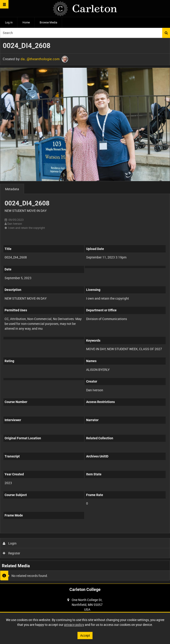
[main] (85, 311)
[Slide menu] (4, 4)
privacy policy (74, 625)
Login (10, 543)
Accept (85, 635)
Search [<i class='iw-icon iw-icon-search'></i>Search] (166, 33)
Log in (9, 22)
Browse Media (48, 22)
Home (26, 22)
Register (12, 553)
